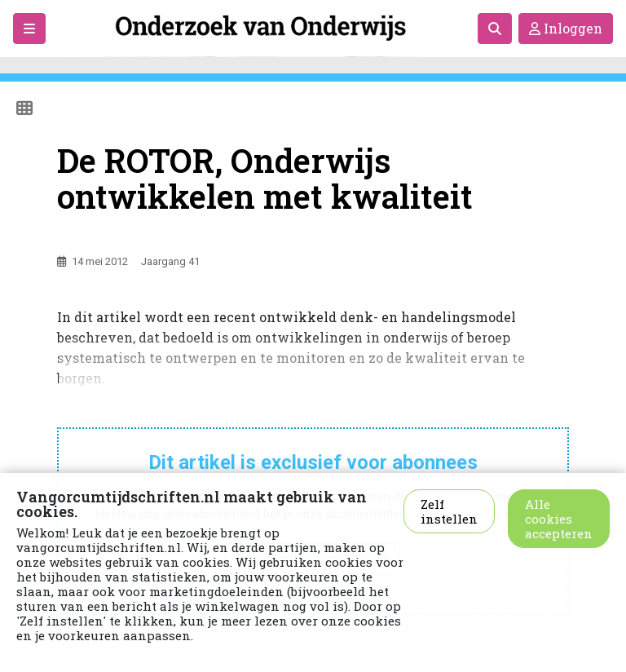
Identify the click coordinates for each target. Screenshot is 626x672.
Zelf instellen (449, 511)
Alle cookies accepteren (559, 519)
